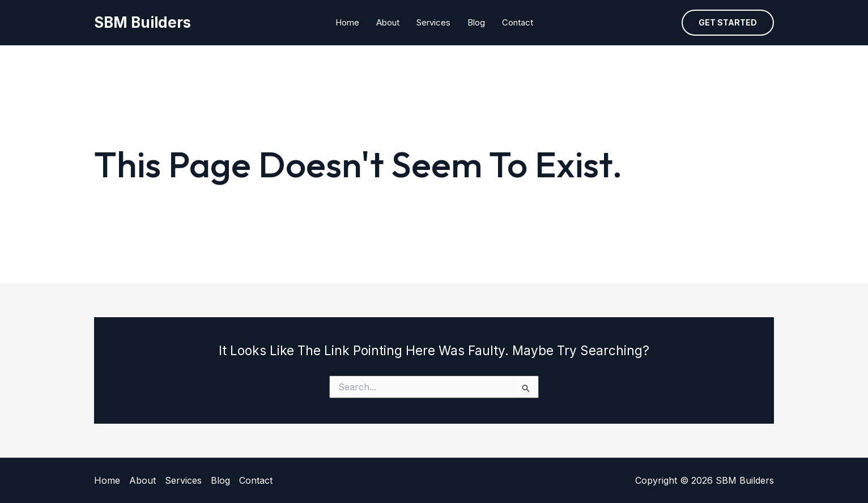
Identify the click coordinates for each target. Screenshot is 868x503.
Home (347, 22)
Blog (476, 22)
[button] (728, 23)
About (388, 22)
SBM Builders (142, 22)
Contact (518, 22)
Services (433, 22)
